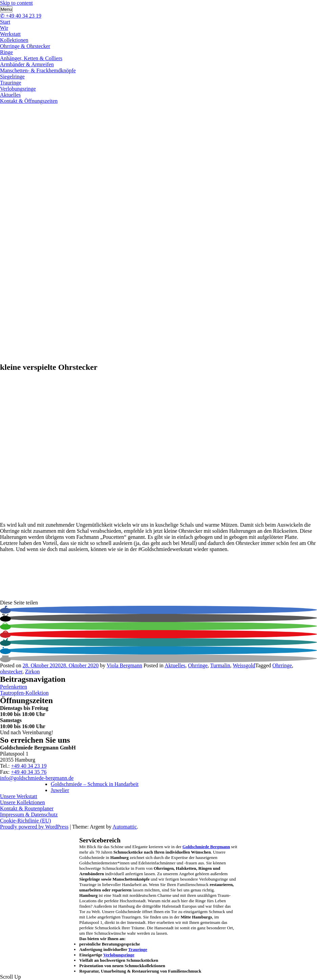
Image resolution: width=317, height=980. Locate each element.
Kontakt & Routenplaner (27, 808)
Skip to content (16, 3)
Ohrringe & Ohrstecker (25, 46)
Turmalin (220, 665)
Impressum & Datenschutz (29, 815)
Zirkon (32, 672)
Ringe (6, 52)
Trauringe (11, 83)
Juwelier (60, 790)
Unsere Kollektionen (22, 802)
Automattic (125, 827)
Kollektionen (14, 40)
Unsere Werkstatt (19, 796)
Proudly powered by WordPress (34, 827)
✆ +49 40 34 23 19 (21, 16)
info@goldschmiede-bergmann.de (37, 778)
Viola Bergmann (124, 665)
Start (5, 22)
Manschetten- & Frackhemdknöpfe (38, 70)
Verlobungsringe (18, 89)
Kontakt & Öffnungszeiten (29, 101)
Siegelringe (12, 77)
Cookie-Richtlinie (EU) (26, 821)
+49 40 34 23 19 (29, 766)
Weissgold (244, 665)
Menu (6, 9)
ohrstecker (11, 672)
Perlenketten (14, 687)
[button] (5, 611)
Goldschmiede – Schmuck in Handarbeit (95, 784)
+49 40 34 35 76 (29, 772)
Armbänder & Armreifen (27, 64)
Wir (4, 28)
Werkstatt (10, 34)
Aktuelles (10, 95)
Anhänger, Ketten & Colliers (31, 58)
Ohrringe (198, 665)
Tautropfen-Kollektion (24, 693)
